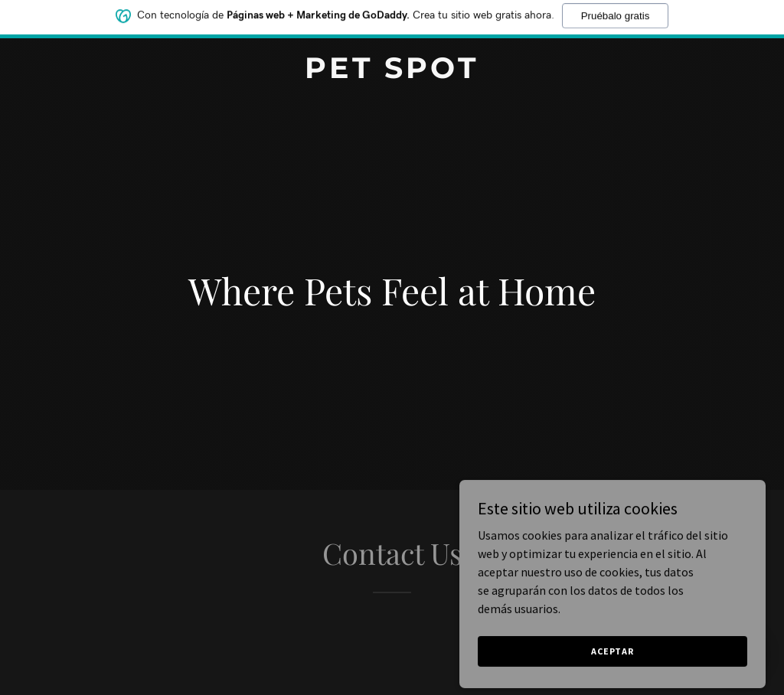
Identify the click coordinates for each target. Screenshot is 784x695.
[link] (392, 73)
